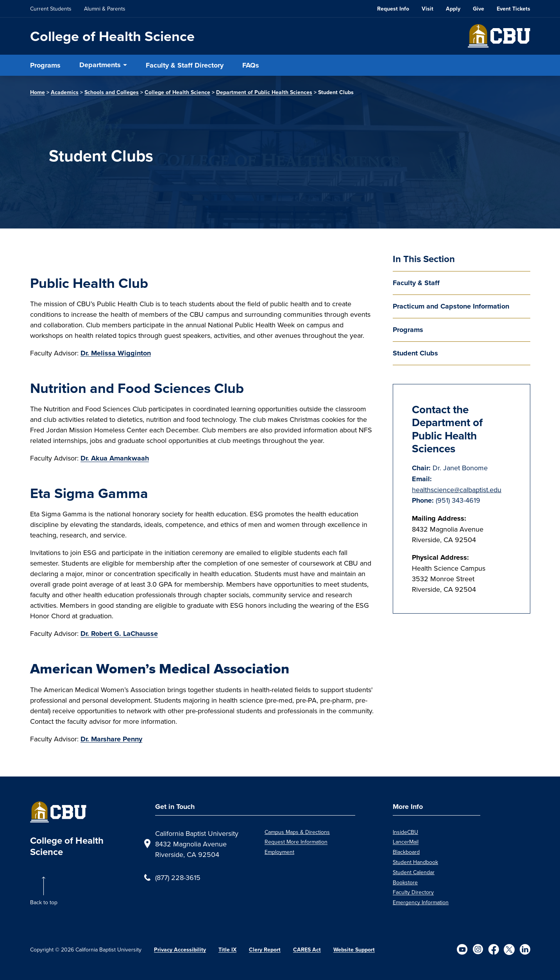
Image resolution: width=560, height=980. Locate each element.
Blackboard (406, 852)
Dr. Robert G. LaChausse (119, 634)
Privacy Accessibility (180, 950)
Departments (100, 65)
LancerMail (406, 842)
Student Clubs (415, 353)
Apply (453, 9)
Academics (65, 92)
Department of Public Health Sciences (264, 92)
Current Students (51, 9)
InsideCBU (405, 832)
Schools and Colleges (112, 92)
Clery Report (265, 950)
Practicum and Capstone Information (451, 306)
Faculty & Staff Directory (185, 65)
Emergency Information (421, 902)
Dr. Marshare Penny (111, 739)
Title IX (227, 950)
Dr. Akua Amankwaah (115, 458)
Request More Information (296, 842)
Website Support (354, 950)
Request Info (393, 9)
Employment (279, 852)
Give (479, 9)
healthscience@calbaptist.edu (457, 490)
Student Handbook (415, 862)
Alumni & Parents (105, 9)
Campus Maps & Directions (297, 832)
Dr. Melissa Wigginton (116, 353)
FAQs (251, 65)
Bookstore (405, 882)
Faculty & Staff (416, 283)
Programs (45, 65)
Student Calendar (414, 872)
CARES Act (307, 950)
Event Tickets (513, 9)
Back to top (44, 902)
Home (38, 92)
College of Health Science (112, 36)
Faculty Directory (413, 892)
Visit (428, 9)
